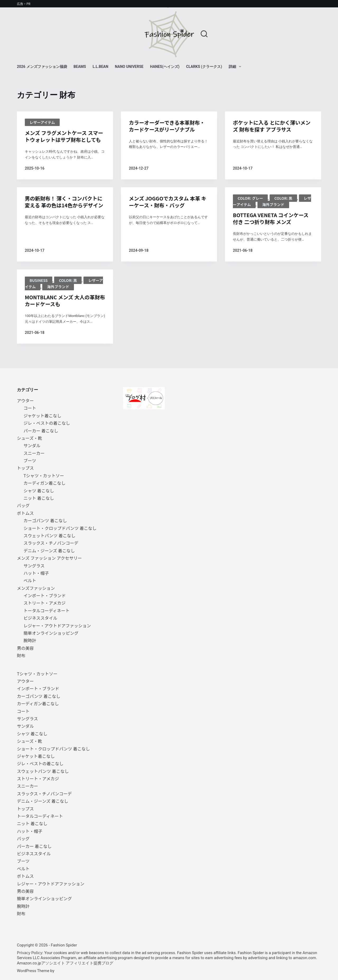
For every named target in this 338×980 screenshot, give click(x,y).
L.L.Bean (100, 67)
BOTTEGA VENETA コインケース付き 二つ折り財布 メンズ (272, 226)
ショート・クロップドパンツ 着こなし (60, 528)
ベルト (30, 581)
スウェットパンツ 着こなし (49, 535)
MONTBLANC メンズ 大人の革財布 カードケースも (64, 309)
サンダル (32, 446)
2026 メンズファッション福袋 (42, 67)
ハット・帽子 (36, 573)
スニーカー (34, 453)
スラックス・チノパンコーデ (51, 543)
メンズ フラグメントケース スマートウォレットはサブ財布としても (64, 140)
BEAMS (80, 67)
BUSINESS (39, 288)
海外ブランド (273, 212)
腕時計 (30, 641)
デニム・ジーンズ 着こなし (49, 550)
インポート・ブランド (45, 595)
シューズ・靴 (29, 438)
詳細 (236, 67)
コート (30, 408)
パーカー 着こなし (41, 431)
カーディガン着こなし (44, 483)
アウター (25, 400)
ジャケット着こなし (42, 416)
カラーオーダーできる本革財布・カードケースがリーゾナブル (168, 126)
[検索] (204, 34)
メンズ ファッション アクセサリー (49, 558)
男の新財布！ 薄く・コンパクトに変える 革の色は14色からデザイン (63, 213)
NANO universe (129, 67)
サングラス (34, 566)
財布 (21, 655)
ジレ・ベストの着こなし (47, 423)
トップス (25, 468)
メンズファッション (36, 588)
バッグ (23, 506)
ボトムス (25, 513)
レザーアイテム (42, 122)
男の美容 (25, 648)
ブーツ (30, 460)
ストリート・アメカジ (44, 603)
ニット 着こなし (39, 498)
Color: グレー (250, 206)
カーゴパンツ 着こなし (45, 520)
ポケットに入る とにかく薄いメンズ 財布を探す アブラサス (271, 126)
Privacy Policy (30, 952)
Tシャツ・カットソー (44, 475)
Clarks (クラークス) (204, 67)
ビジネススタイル (40, 618)
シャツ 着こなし (39, 491)
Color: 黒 (283, 206)
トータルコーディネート (47, 610)
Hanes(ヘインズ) (165, 67)
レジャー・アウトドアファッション (57, 626)
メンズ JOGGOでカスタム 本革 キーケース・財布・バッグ (166, 210)
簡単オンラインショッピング (51, 633)
